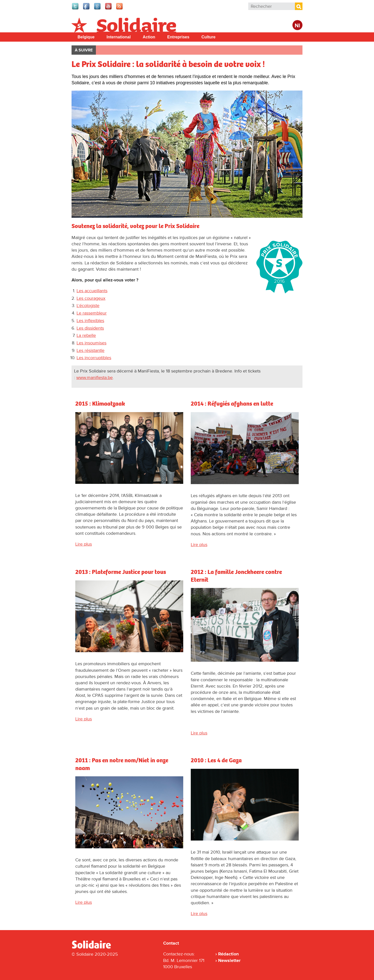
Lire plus (84, 544)
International (119, 37)
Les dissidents (90, 328)
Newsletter (229, 960)
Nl (297, 26)
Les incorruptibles (94, 358)
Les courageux (91, 298)
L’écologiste (88, 306)
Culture (208, 37)
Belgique (86, 37)
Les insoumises (91, 343)
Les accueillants (92, 291)
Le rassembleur (92, 313)
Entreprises (178, 37)
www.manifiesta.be (95, 378)
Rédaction (228, 954)
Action (149, 37)
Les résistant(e (90, 350)
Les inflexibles (90, 321)
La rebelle (86, 335)
